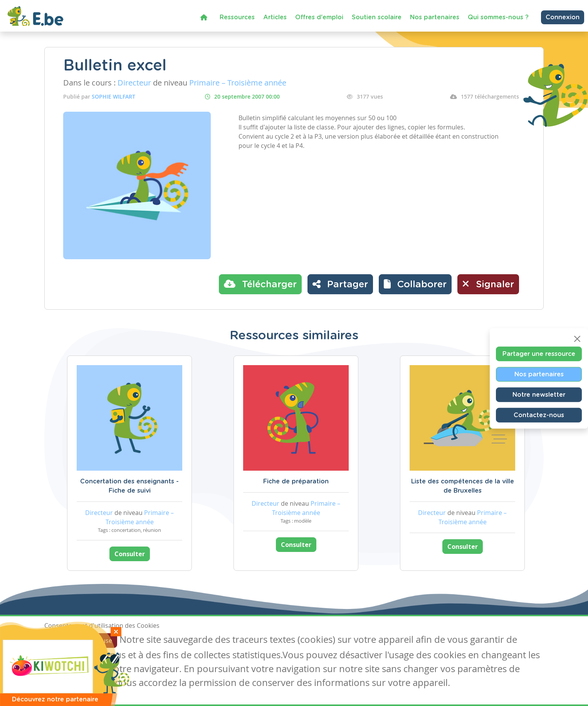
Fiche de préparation (296, 481)
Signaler (488, 284)
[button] (415, 284)
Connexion (563, 17)
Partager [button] (340, 284)
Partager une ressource (539, 354)
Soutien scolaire (377, 17)
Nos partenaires (435, 17)
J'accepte (62, 641)
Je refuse (100, 641)
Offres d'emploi (319, 17)
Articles (275, 17)
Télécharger (260, 284)
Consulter (130, 554)
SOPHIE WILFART (113, 96)
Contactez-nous (539, 415)
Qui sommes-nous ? (498, 17)
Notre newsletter (539, 394)
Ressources (237, 17)
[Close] (577, 339)
